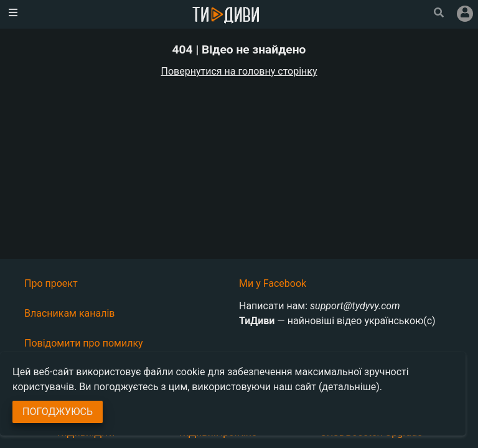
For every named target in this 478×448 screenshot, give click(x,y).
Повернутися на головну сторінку (239, 71)
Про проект (51, 283)
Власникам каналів (70, 313)
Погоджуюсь (58, 412)
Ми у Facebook (273, 283)
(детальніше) (349, 387)
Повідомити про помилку (84, 343)
